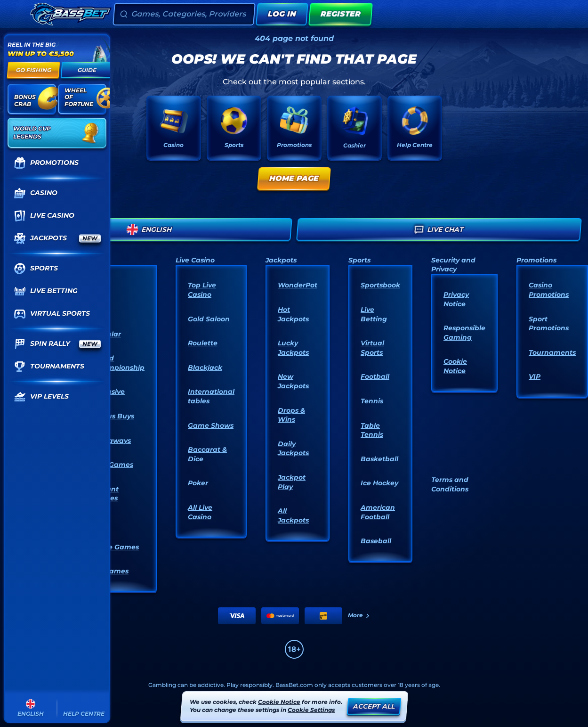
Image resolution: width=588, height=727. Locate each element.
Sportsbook (380, 285)
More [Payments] (359, 615)
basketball (379, 459)
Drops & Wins (291, 415)
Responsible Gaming (464, 333)
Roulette (203, 343)
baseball (376, 541)
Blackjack (205, 368)
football (375, 376)
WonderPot (298, 285)
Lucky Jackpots (293, 348)
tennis (372, 401)
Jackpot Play (292, 482)
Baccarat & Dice (207, 454)
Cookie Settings (311, 710)
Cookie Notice (455, 366)
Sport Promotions (549, 324)
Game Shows (211, 425)
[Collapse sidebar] (16, 14)
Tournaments (552, 352)
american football (378, 512)
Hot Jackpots (293, 314)
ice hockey (379, 483)
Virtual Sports (372, 348)
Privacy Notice (456, 299)
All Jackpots (293, 515)
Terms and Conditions (450, 484)
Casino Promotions (549, 290)
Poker (198, 483)
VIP (535, 376)
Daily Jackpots (293, 449)
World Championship (119, 363)
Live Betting (374, 314)
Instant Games (106, 494)
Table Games (116, 547)
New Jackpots (293, 381)
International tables (211, 396)
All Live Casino (200, 512)
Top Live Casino (202, 290)
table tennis (372, 430)
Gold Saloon (209, 319)
